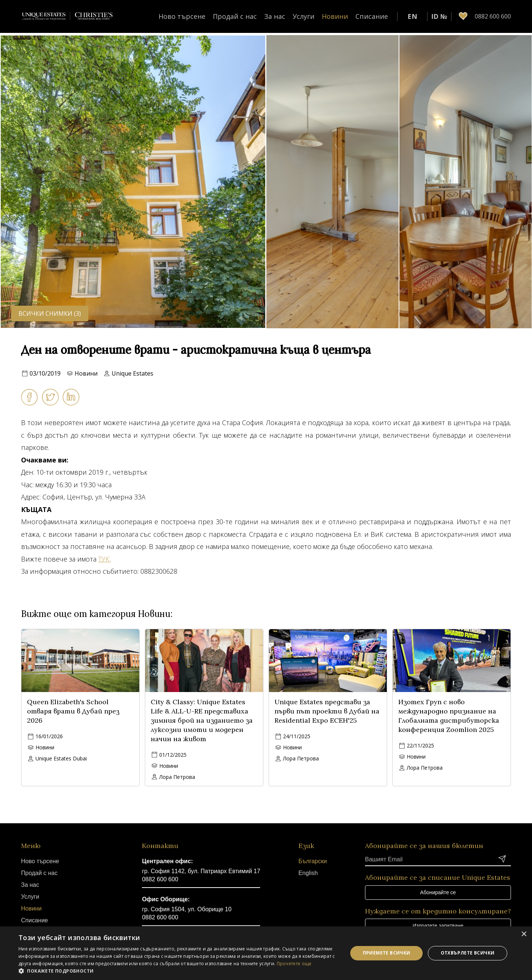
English (308, 873)
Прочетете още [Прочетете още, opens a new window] (294, 964)
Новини (335, 16)
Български (313, 861)
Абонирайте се (438, 892)
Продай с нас (235, 16)
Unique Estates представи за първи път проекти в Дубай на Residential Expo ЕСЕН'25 (327, 711)
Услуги (303, 16)
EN (412, 16)
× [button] (524, 934)
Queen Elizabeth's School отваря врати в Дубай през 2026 (73, 711)
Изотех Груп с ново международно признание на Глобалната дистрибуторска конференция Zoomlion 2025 (449, 715)
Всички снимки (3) (50, 313)
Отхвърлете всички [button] (468, 953)
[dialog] (266, 953)
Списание (372, 16)
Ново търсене (182, 16)
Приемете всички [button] (387, 953)
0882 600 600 (160, 879)
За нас (275, 16)
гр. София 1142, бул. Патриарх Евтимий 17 (201, 871)
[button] (178, 971)
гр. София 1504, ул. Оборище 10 (187, 909)
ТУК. (105, 559)
